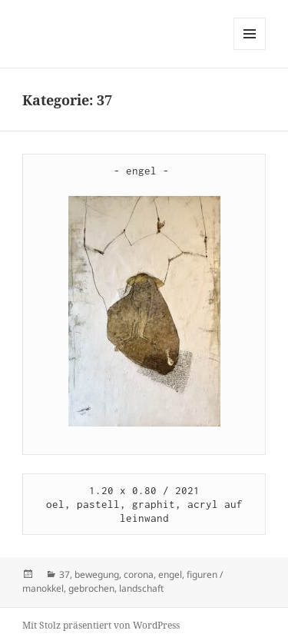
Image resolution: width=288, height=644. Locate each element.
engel (170, 574)
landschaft (141, 588)
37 (65, 574)
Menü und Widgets (250, 50)
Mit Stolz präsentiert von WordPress (101, 625)
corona (139, 574)
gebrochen (91, 588)
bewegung (97, 574)
